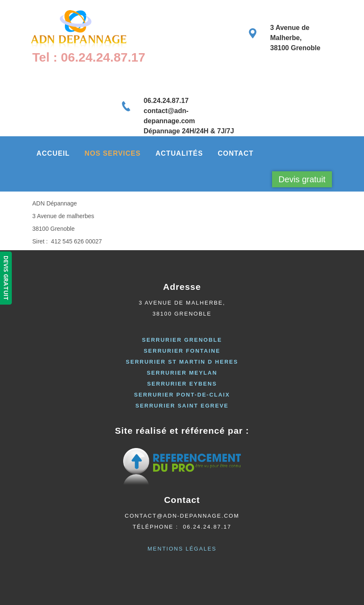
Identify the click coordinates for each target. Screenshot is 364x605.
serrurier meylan (182, 373)
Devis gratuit (302, 179)
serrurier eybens (182, 384)
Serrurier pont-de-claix (182, 395)
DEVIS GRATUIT (6, 278)
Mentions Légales (182, 549)
